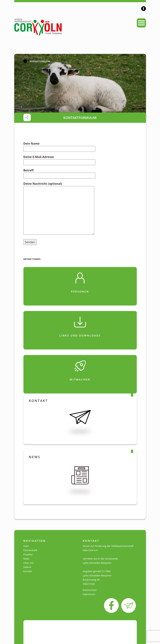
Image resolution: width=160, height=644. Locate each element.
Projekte (28, 554)
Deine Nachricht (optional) (59, 209)
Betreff (59, 173)
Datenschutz (90, 590)
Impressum (89, 594)
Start (26, 546)
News (26, 559)
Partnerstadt (30, 550)
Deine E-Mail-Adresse (59, 160)
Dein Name (59, 146)
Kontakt (28, 571)
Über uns (29, 563)
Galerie (27, 567)
